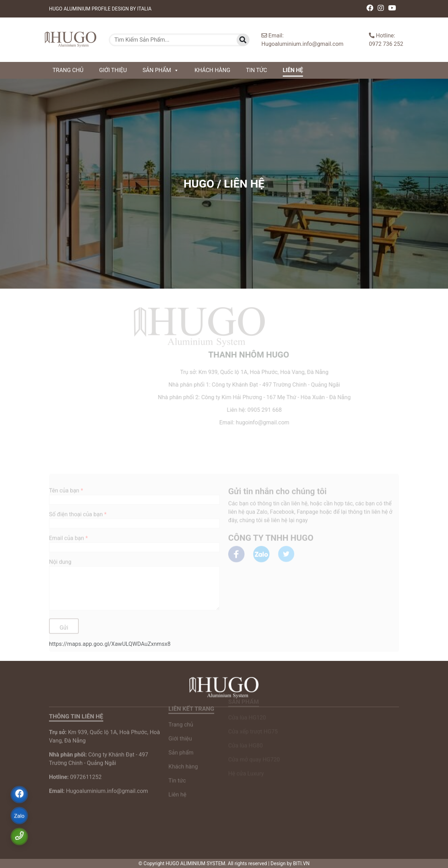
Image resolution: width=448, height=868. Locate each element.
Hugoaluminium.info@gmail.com (303, 44)
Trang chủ (68, 70)
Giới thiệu (113, 70)
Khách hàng (212, 70)
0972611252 (75, 761)
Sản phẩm (160, 70)
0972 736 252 (386, 44)
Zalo (19, 816)
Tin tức (257, 70)
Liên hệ (293, 70)
